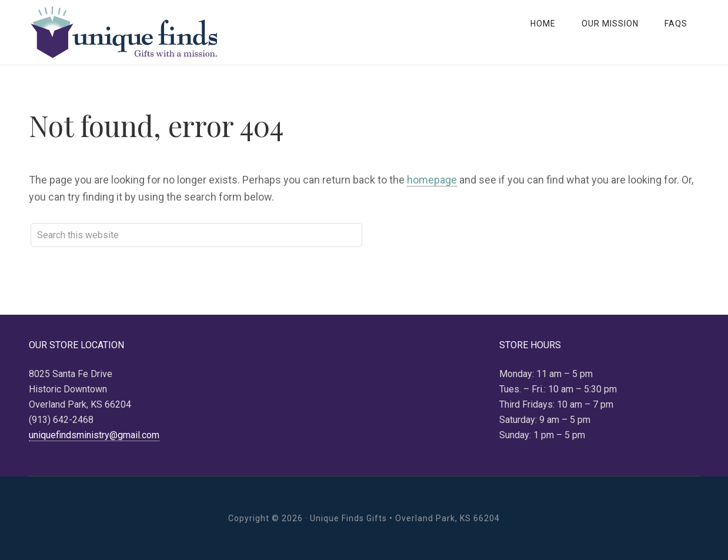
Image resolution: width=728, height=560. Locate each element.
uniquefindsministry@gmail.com (94, 435)
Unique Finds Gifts (123, 32)
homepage (432, 180)
